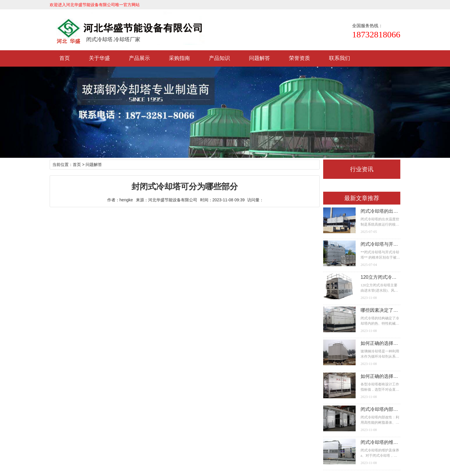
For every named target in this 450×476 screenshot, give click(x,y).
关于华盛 (99, 58)
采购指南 (179, 58)
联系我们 (340, 58)
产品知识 (219, 58)
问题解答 (259, 58)
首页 (65, 58)
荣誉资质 (300, 58)
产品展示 (139, 58)
